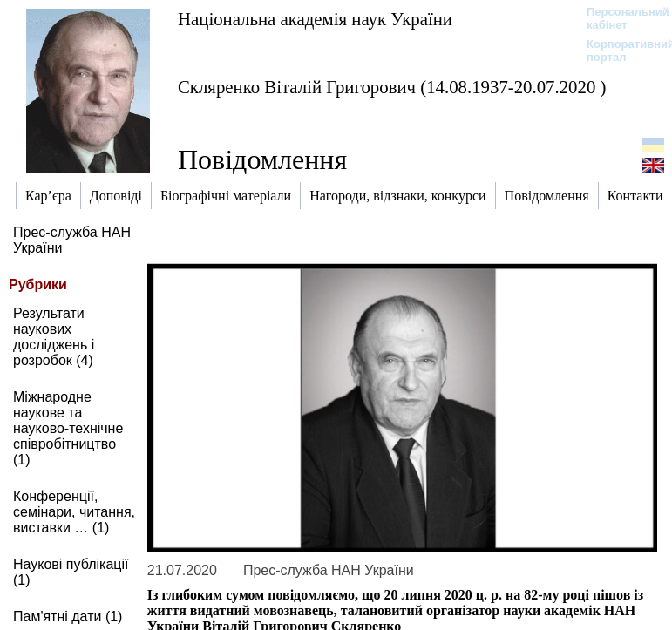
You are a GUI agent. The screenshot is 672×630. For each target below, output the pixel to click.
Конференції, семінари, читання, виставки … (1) (74, 512)
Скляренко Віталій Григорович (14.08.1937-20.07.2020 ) (392, 87)
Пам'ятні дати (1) (68, 616)
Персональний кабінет (619, 18)
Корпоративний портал (619, 51)
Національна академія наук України (315, 19)
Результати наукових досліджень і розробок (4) (54, 337)
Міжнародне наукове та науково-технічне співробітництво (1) (68, 428)
